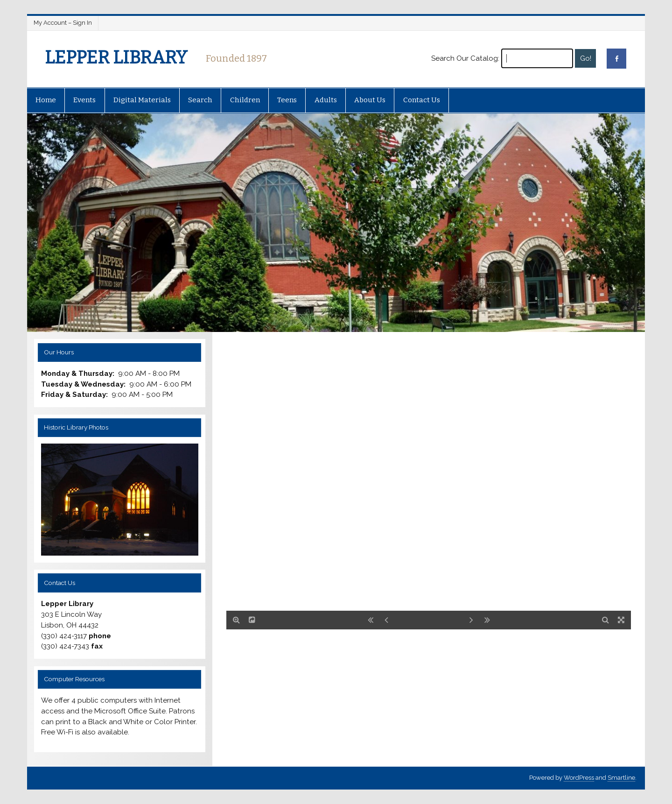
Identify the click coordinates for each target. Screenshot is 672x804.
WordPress (579, 778)
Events (84, 100)
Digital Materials (142, 100)
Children (245, 100)
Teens (287, 100)
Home (46, 100)
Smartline (621, 778)
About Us (370, 100)
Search (200, 100)
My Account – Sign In (63, 23)
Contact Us (422, 100)
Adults (326, 100)
